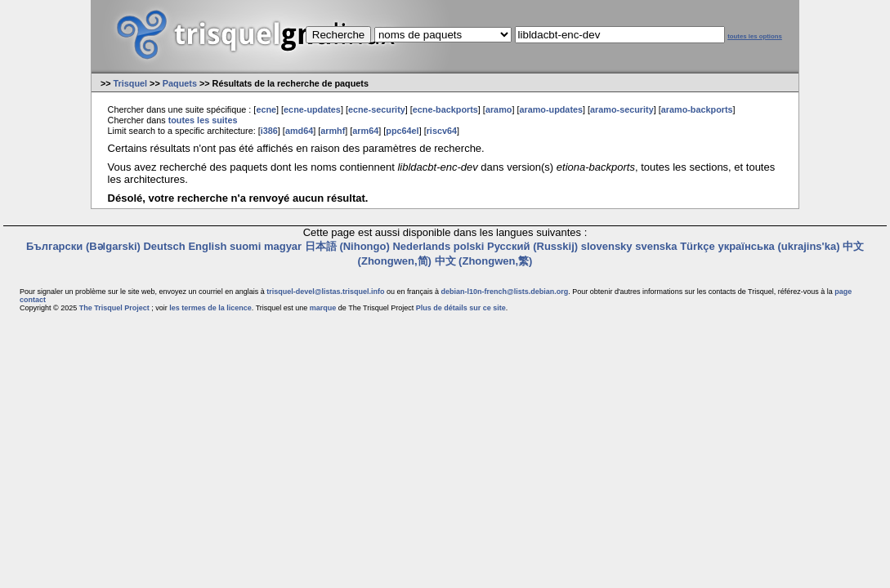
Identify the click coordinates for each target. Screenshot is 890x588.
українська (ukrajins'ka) (778, 246)
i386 (269, 131)
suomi (245, 246)
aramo (499, 109)
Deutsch (164, 246)
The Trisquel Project (114, 308)
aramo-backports (697, 109)
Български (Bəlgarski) (83, 246)
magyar (283, 246)
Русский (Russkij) (532, 246)
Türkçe (698, 246)
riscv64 (442, 131)
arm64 (365, 131)
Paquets (180, 83)
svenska (656, 246)
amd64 (299, 131)
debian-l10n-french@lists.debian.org (505, 292)
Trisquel (131, 83)
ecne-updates (312, 109)
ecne (266, 109)
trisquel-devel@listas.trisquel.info (325, 292)
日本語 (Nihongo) (347, 246)
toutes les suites (203, 120)
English (207, 246)
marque (323, 308)
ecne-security (377, 109)
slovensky (607, 246)
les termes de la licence (210, 308)
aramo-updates (551, 109)
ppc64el (402, 131)
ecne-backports (445, 109)
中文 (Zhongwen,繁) (484, 261)
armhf (333, 131)
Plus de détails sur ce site (461, 308)
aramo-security (622, 109)
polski (469, 246)
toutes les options (755, 36)
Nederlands (421, 246)
